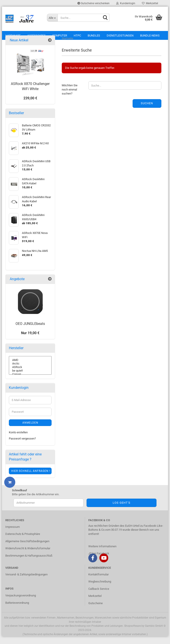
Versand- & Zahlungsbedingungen (26, 582)
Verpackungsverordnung (21, 603)
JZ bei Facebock (99, 561)
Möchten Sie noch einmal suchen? (70, 97)
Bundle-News (150, 36)
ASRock (30, 375)
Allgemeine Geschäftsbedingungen (27, 549)
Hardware (13, 36)
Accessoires (36, 36)
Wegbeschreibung (100, 589)
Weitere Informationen (102, 554)
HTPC (77, 36)
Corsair (30, 382)
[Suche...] (52, 18)
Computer (60, 36)
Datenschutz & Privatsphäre (23, 542)
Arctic (30, 371)
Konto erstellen (18, 440)
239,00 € (30, 106)
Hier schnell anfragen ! (31, 478)
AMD (30, 368)
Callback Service (99, 596)
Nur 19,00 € (30, 340)
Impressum (13, 534)
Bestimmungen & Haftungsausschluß (29, 563)
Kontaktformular (99, 582)
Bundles (94, 36)
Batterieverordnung (17, 610)
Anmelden (30, 430)
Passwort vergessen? (22, 446)
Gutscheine (96, 611)
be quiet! (30, 378)
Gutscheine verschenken (94, 3)
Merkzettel (150, 3)
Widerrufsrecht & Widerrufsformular (28, 556)
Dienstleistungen (120, 36)
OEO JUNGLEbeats (30, 331)
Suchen (147, 111)
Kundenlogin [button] (126, 3)
